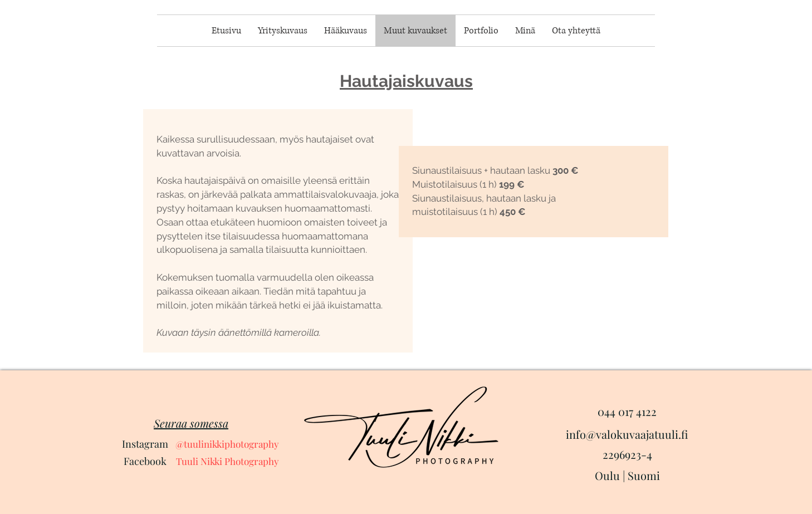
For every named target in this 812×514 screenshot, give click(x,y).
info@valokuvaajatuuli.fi (627, 434)
